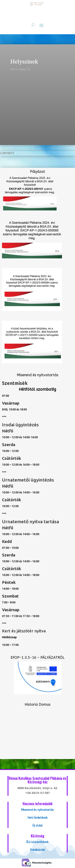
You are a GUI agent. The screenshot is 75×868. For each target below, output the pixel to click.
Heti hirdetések (38, 818)
